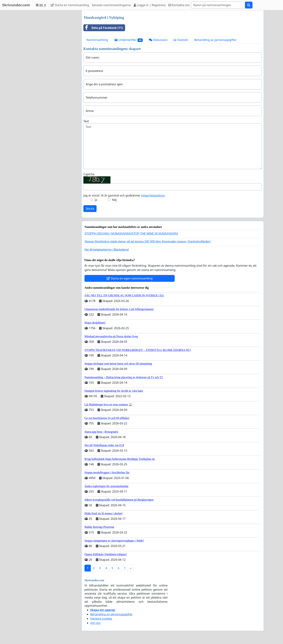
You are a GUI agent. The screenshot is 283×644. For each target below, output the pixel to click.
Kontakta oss (179, 5)
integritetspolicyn (153, 195)
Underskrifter (129, 40)
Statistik (181, 40)
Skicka (90, 209)
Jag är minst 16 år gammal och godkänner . (124, 195)
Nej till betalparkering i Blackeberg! (107, 250)
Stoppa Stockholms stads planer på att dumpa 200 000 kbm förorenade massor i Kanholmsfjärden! (148, 241)
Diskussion (158, 40)
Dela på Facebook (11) (103, 28)
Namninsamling (97, 40)
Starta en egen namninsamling (130, 278)
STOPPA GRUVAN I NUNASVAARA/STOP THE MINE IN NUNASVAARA (131, 234)
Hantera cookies (101, 619)
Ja (96, 200)
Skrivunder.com (16, 5)
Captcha (89, 174)
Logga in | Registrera (150, 5)
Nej (114, 200)
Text (86, 121)
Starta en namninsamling (70, 5)
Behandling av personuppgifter (215, 40)
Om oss (95, 623)
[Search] (218, 5)
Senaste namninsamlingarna (111, 5)
